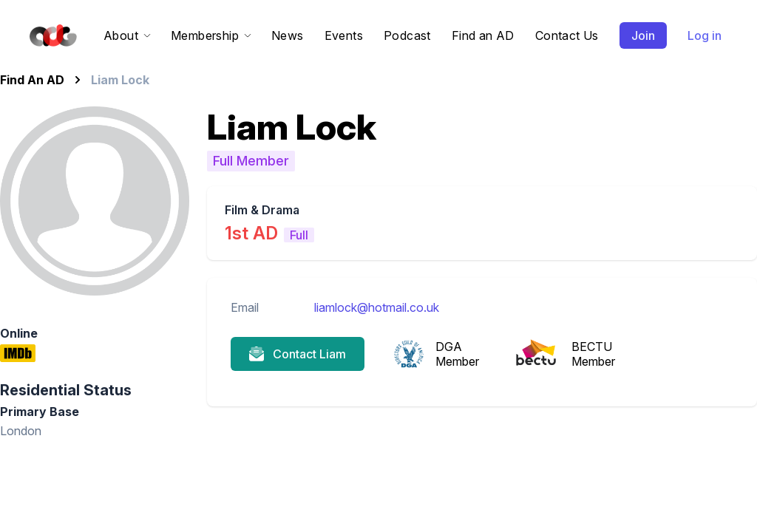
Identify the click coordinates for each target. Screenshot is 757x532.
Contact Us (567, 35)
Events (344, 35)
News (288, 35)
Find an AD (483, 35)
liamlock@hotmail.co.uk (377, 307)
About (127, 35)
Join (643, 35)
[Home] (50, 36)
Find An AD (32, 80)
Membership (211, 35)
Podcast (407, 35)
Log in (705, 35)
